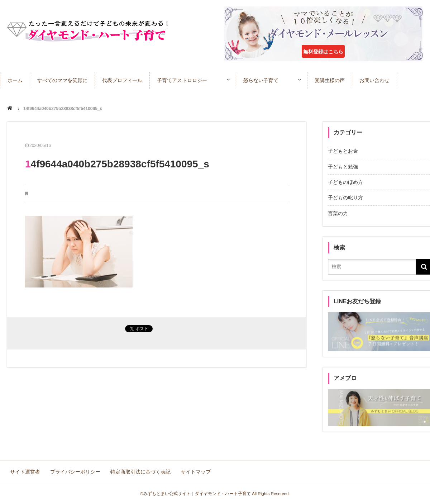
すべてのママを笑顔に (62, 80)
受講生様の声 (330, 80)
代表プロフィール (122, 80)
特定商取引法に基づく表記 (140, 472)
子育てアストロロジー (182, 80)
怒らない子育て (261, 80)
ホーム (15, 80)
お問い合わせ (374, 80)
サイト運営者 (25, 472)
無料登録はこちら (323, 52)
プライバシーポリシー (75, 472)
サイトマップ (196, 472)
